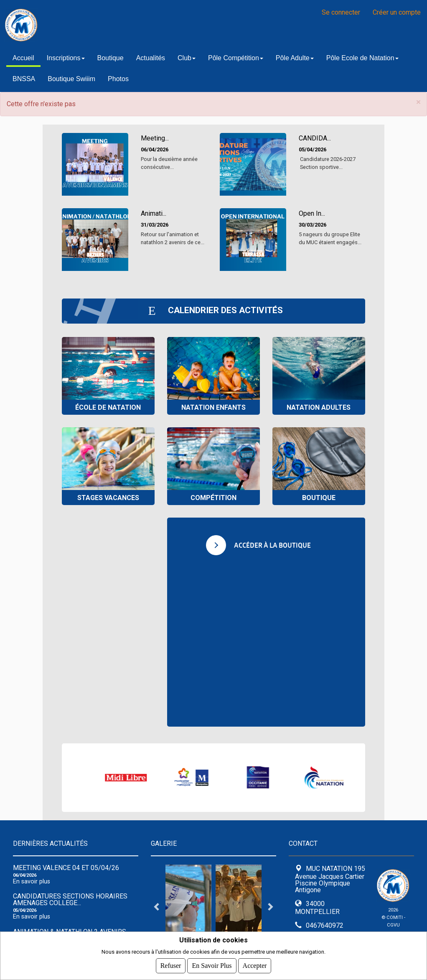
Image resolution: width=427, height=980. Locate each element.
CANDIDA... (315, 138)
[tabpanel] (188, 906)
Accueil (23, 58)
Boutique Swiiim (71, 79)
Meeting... (155, 138)
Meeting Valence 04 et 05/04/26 (66, 868)
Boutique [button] (111, 58)
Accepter (255, 966)
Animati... (154, 213)
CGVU (393, 925)
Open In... (312, 213)
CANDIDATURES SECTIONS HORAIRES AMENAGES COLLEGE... (70, 900)
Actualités (151, 58)
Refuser (171, 966)
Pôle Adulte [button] (295, 58)
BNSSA (24, 79)
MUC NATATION (109, 25)
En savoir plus (32, 882)
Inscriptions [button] (66, 58)
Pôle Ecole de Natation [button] (362, 58)
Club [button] (187, 58)
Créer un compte (397, 12)
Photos (118, 79)
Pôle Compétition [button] (236, 58)
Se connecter (341, 12)
